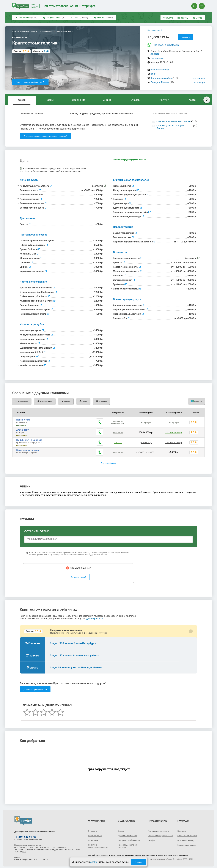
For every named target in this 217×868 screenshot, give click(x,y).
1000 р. (116, 442)
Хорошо (138, 862)
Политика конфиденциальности (99, 845)
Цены (79, 18)
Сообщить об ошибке (188, 834)
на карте (155, 54)
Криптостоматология (28, 450)
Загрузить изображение (130, 839)
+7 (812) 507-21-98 (25, 836)
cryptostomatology (160, 70)
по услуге (168, 18)
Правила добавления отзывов (129, 845)
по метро (197, 18)
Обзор (22, 100)
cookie (94, 862)
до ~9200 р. (145, 442)
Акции (107, 100)
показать (186, 37)
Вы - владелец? (155, 30)
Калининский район (161, 78)
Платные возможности (159, 829)
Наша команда (96, 834)
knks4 (154, 74)
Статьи (121, 829)
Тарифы (152, 841)
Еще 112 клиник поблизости (30, 82)
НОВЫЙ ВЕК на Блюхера (29, 440)
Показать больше (108, 462)
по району (183, 18)
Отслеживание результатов (155, 835)
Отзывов (39, 51)
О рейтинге (94, 839)
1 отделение (157, 58)
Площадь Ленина (160, 82)
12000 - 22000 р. (173, 432)
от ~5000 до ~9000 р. (145, 451)
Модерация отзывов (188, 843)
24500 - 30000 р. (173, 442)
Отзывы (103, 18)
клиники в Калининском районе (173, 121)
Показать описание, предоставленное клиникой (45, 136)
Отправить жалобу (187, 839)
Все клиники (26, 18)
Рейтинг (164, 100)
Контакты (182, 829)
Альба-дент (22, 430)
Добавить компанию (128, 834)
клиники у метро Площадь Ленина (171, 127)
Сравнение (79, 100)
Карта (192, 100)
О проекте (93, 829)
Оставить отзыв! (78, 576)
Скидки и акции (54, 18)
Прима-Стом (23, 420)
